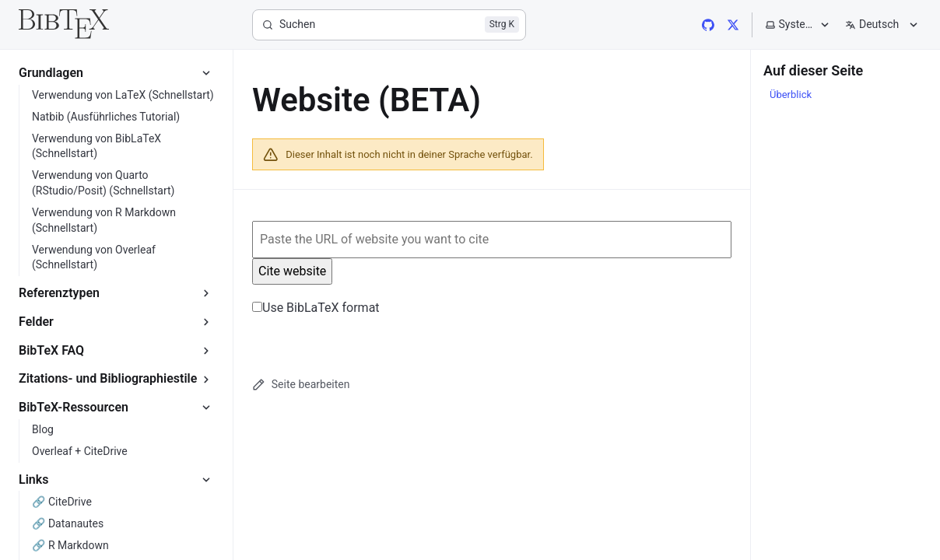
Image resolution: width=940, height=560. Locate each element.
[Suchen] (389, 25)
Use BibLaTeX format (316, 308)
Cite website (292, 271)
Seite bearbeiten (301, 385)
